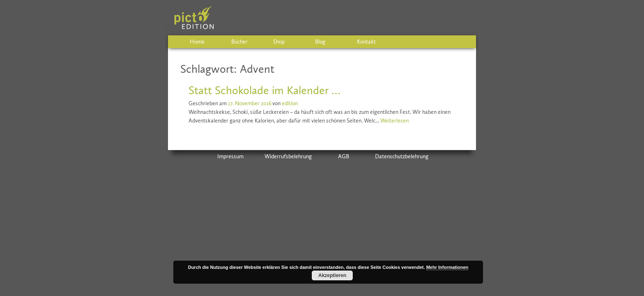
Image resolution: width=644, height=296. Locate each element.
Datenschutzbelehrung (402, 156)
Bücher (239, 42)
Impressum (230, 156)
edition (290, 103)
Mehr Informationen (447, 267)
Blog (320, 42)
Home (197, 42)
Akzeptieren (332, 275)
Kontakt (366, 42)
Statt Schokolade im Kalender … (264, 90)
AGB (344, 156)
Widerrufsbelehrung (288, 156)
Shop (279, 42)
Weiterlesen (394, 121)
